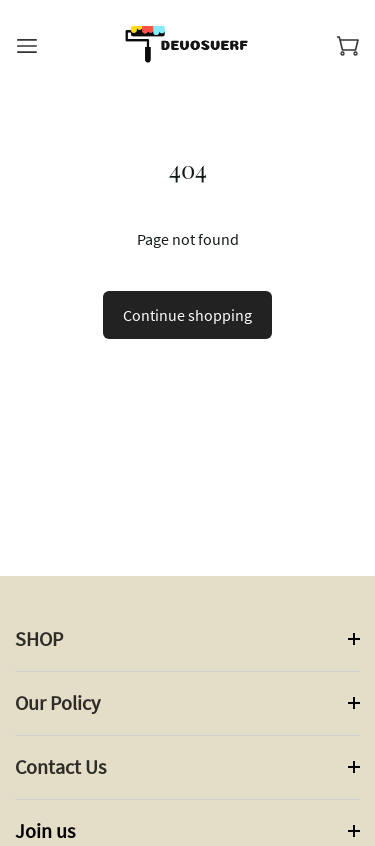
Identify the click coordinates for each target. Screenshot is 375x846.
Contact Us (60, 766)
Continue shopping (187, 315)
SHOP (39, 638)
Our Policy (57, 702)
